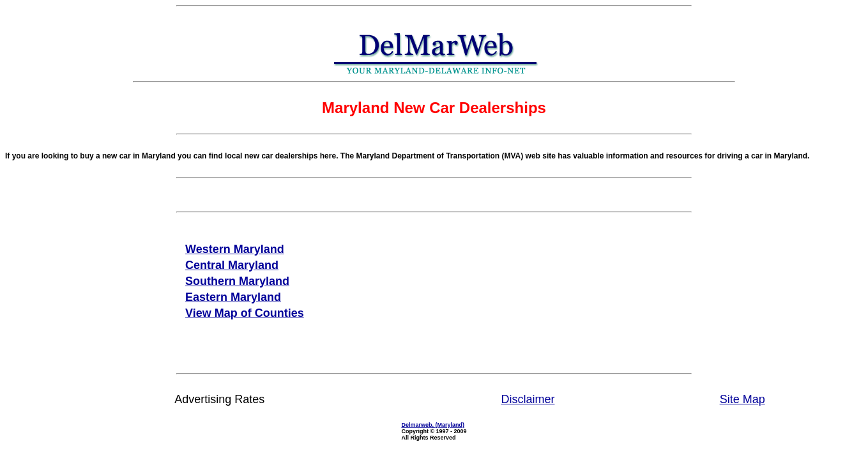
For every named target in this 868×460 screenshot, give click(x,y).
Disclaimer (528, 399)
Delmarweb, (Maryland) (433, 425)
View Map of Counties (245, 313)
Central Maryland (232, 265)
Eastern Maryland (233, 297)
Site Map (742, 399)
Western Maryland (235, 249)
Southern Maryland (237, 281)
